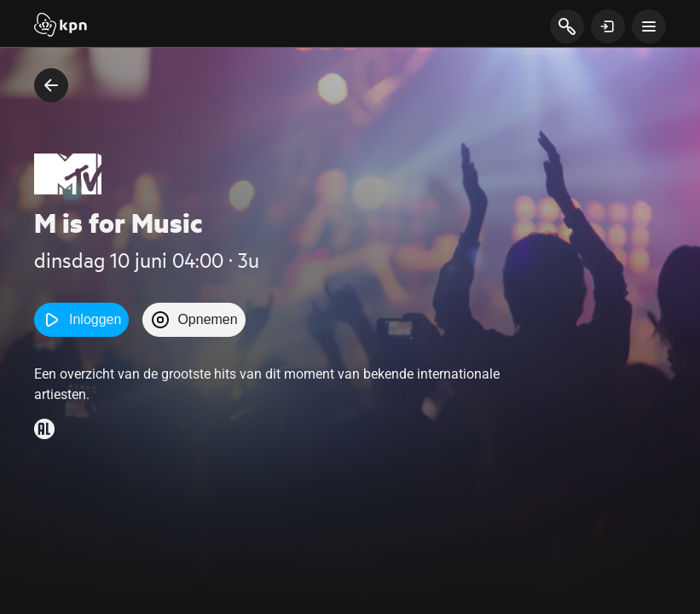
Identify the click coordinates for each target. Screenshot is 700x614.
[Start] (61, 26)
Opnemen (194, 320)
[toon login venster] (608, 26)
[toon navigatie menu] (649, 26)
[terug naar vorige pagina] (51, 85)
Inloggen (81, 320)
